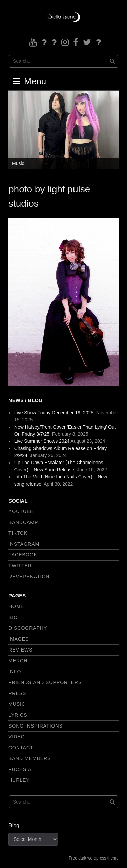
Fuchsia (20, 769)
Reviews (21, 650)
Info (15, 672)
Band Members (30, 758)
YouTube (21, 511)
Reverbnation (29, 577)
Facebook (23, 555)
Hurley (19, 780)
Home (16, 606)
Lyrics (18, 715)
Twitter (20, 566)
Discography (28, 628)
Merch (18, 661)
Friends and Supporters (45, 682)
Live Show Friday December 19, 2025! (55, 413)
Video (17, 737)
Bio (13, 617)
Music (18, 163)
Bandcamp (23, 522)
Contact (21, 748)
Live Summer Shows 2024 (42, 441)
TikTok (18, 533)
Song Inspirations (36, 726)
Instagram (24, 544)
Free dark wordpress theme (94, 858)
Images (19, 639)
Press (17, 693)
